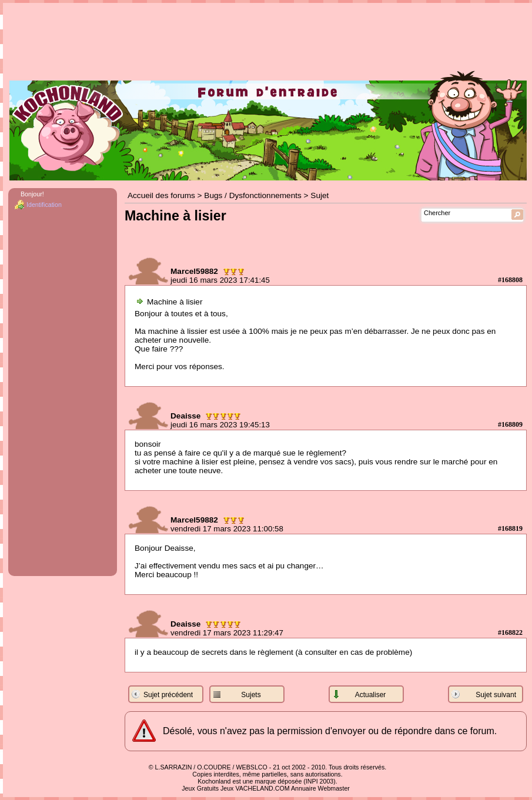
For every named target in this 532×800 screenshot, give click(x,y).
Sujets (251, 695)
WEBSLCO (252, 767)
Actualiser (371, 695)
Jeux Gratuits (200, 788)
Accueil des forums (161, 195)
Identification (44, 205)
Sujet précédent (168, 695)
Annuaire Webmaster (320, 788)
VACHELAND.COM (262, 788)
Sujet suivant (496, 695)
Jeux (227, 788)
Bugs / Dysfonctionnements (252, 195)
